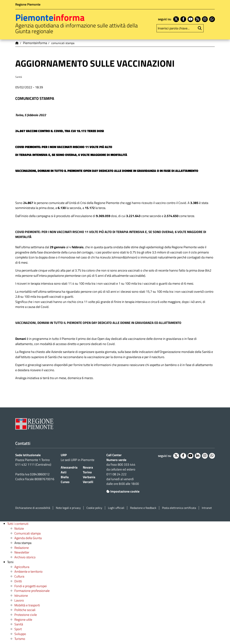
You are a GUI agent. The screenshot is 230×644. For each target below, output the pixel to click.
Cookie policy (94, 508)
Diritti (18, 581)
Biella (65, 477)
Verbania (89, 477)
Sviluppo (20, 634)
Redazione (22, 548)
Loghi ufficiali (116, 508)
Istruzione (21, 596)
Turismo (20, 639)
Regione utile (23, 620)
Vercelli (88, 482)
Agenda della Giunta (28, 538)
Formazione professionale (32, 591)
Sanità (19, 624)
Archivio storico (25, 557)
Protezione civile (26, 615)
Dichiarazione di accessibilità (33, 508)
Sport (18, 629)
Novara (88, 467)
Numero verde (116, 460)
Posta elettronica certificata (179, 508)
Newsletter (22, 552)
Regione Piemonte (28, 4)
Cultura (19, 576)
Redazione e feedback (143, 508)
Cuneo (65, 482)
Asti (64, 472)
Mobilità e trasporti (27, 605)
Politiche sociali (25, 610)
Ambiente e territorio (28, 571)
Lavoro (19, 600)
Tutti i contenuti (18, 524)
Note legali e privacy (68, 508)
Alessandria (69, 467)
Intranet (207, 508)
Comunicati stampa (27, 533)
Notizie (19, 528)
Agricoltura (22, 567)
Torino (87, 472)
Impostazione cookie (123, 491)
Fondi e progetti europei (31, 586)
